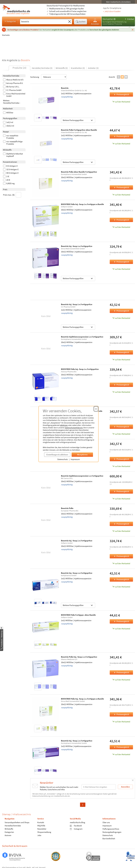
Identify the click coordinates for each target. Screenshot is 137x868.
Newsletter (42, 829)
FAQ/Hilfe (41, 826)
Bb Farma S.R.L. (11, 87)
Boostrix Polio (67, 508)
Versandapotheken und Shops (17, 822)
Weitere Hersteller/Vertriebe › (12, 102)
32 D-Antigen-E (11, 169)
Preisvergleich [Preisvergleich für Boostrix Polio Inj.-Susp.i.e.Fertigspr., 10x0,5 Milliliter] (121, 459)
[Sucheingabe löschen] (70, 22)
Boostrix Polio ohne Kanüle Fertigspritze (79, 172)
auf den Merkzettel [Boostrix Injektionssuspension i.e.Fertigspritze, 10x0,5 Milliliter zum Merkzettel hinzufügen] (121, 360)
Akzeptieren (82, 455)
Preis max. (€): (12, 195)
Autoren (8, 835)
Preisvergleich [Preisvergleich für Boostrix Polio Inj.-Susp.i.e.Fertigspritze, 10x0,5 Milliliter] (121, 672)
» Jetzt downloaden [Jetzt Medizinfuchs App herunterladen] (112, 11)
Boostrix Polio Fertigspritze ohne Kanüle (79, 130)
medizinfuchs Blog (77, 822)
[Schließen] (133, 30)
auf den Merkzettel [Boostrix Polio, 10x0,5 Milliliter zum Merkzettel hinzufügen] (121, 531)
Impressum (75, 459)
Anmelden (95, 22)
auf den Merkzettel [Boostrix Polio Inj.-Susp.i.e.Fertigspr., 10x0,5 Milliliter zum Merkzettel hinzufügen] (121, 466)
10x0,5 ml (9, 126)
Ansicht (112, 77)
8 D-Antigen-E (10, 166)
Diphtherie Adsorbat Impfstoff (13, 155)
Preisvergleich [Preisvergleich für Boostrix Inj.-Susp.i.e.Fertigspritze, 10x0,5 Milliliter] (121, 262)
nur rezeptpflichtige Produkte (13, 143)
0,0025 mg (9, 183)
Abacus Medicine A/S (13, 80)
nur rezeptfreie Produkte (11, 137)
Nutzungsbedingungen (112, 832)
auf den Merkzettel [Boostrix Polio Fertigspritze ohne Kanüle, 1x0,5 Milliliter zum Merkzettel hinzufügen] (121, 144)
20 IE (7, 180)
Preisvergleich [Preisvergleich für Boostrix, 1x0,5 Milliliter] (121, 94)
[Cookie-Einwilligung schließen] (96, 409)
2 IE (6, 176)
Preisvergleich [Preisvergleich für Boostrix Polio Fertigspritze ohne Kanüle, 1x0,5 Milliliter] (121, 136)
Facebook (76, 826)
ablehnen (64, 425)
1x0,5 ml (8, 122)
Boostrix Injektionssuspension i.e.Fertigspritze (82, 337)
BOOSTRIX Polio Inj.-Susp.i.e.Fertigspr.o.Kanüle (82, 204)
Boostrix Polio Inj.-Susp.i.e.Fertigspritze (79, 657)
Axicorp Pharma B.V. (13, 83)
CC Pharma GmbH (12, 90)
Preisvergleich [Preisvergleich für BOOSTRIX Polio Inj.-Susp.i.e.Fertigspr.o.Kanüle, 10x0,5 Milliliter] (121, 220)
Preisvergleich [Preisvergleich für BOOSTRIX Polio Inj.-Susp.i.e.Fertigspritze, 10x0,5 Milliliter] (121, 385)
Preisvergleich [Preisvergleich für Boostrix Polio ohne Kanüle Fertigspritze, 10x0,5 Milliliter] (121, 187)
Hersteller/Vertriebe (13, 826)
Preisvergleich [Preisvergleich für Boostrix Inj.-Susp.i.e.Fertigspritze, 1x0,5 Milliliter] (121, 311)
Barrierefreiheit (109, 839)
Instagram (76, 829)
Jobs (39, 835)
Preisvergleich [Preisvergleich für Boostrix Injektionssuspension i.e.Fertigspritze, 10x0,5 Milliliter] (121, 352)
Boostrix (65, 88)
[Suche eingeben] (44, 22)
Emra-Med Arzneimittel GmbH (14, 95)
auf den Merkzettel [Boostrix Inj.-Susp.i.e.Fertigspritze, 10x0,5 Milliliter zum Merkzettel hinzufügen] (121, 269)
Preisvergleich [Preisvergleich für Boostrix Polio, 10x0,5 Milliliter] (121, 524)
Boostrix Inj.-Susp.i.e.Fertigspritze (77, 246)
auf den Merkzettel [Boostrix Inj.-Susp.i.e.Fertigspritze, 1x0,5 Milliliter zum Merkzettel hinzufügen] (121, 318)
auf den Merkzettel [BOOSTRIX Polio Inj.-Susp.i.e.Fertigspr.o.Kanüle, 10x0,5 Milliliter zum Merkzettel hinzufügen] (121, 227)
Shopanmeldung (44, 832)
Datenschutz (63, 459)
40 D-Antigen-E (11, 173)
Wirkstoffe (9, 829)
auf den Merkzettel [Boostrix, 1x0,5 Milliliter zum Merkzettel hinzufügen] (121, 102)
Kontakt (41, 822)
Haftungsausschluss (111, 829)
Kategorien (10, 21)
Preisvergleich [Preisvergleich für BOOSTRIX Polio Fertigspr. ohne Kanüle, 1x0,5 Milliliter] (121, 621)
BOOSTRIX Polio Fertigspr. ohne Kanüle (78, 615)
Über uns (106, 822)
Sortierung (48, 77)
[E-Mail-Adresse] (99, 787)
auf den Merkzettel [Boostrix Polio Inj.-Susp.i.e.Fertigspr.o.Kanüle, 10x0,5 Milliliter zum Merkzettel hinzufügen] (121, 434)
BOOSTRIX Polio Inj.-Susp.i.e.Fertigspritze (80, 369)
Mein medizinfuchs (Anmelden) (118, 2)
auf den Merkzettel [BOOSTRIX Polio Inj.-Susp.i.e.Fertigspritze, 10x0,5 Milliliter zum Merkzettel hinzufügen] (121, 392)
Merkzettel (108, 19)
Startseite (6, 35)
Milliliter (8, 113)
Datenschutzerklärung (74, 428)
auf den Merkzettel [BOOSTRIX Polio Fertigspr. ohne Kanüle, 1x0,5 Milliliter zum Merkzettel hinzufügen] (121, 629)
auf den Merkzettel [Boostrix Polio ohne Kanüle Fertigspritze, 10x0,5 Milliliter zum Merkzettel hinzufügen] (121, 195)
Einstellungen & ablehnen (57, 455)
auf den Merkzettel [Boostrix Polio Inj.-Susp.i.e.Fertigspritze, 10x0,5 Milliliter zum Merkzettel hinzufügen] (121, 680)
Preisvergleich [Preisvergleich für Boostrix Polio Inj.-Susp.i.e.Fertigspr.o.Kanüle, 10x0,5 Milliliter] (121, 427)
